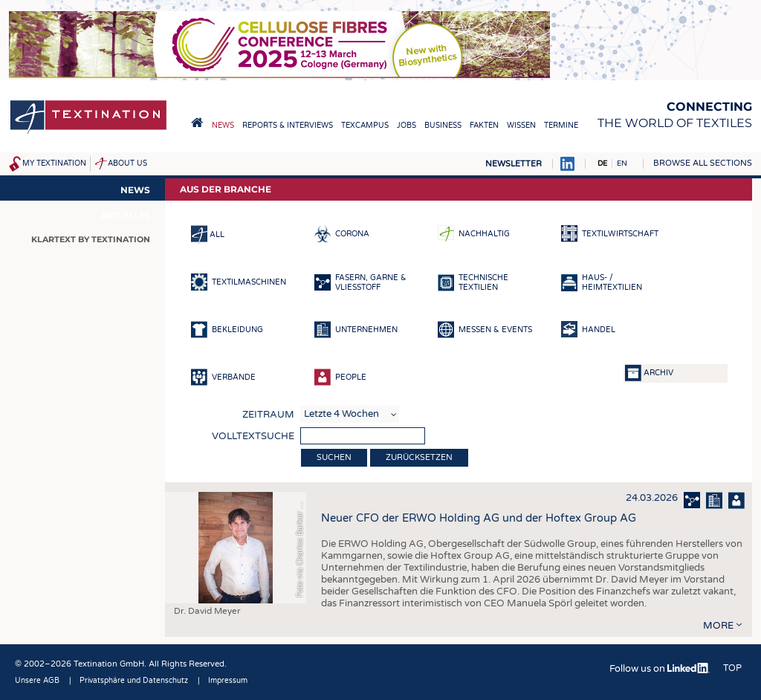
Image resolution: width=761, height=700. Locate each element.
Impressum (228, 681)
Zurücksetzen (419, 457)
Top (732, 668)
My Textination (54, 163)
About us (127, 163)
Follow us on (660, 669)
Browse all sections (703, 163)
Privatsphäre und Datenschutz (134, 681)
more (718, 626)
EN (622, 163)
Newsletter (514, 164)
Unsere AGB (37, 681)
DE (602, 163)
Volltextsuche (253, 436)
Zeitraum (268, 415)
